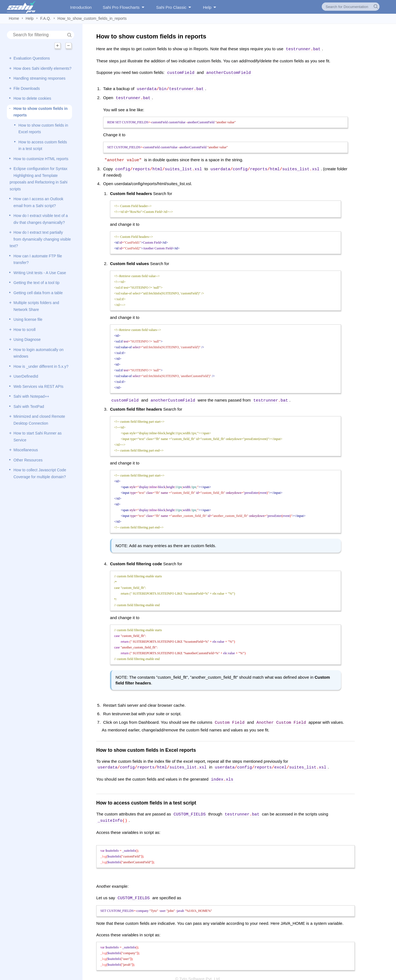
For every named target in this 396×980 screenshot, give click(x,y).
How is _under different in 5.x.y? (41, 366)
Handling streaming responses (39, 78)
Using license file (28, 319)
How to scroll (24, 330)
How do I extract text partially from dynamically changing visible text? (40, 239)
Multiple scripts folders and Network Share (36, 306)
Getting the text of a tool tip (36, 283)
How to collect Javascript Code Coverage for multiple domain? (40, 473)
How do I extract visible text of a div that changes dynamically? (41, 219)
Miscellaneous (26, 450)
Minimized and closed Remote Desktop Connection (39, 420)
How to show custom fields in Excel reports (43, 129)
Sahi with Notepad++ (31, 396)
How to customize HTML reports (41, 159)
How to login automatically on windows (38, 353)
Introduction (81, 7)
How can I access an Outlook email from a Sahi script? (38, 202)
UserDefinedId (26, 376)
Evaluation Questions (32, 58)
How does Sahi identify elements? (42, 68)
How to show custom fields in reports (41, 112)
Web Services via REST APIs (38, 386)
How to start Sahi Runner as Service (38, 437)
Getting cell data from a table (38, 293)
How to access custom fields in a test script (43, 145)
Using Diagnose (27, 339)
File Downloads (27, 88)
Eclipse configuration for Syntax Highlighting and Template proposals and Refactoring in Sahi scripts (38, 179)
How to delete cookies (32, 98)
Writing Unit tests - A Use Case (40, 273)
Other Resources (28, 460)
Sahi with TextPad (29, 407)
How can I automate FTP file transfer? (38, 259)
